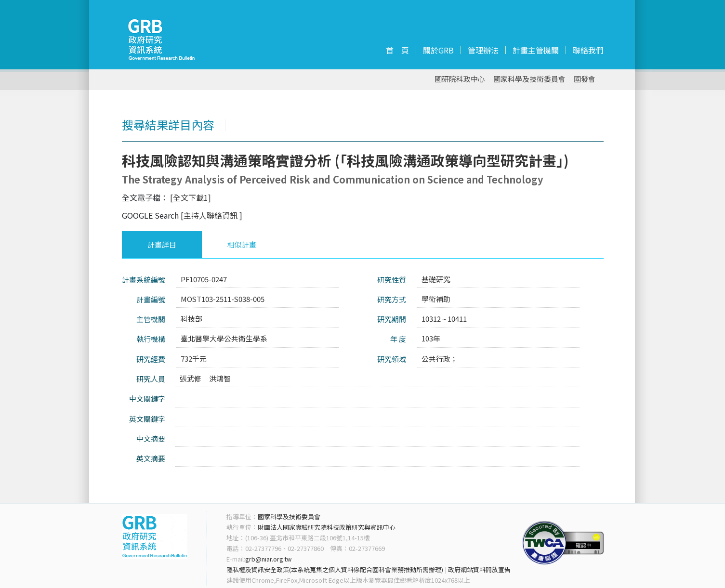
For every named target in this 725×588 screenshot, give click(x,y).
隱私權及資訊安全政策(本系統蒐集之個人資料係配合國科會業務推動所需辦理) (335, 569)
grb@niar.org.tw (268, 559)
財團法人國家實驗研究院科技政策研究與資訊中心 (327, 527)
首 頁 (397, 50)
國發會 (585, 79)
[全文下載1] (191, 197)
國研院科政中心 (460, 79)
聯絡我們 (588, 50)
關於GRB (438, 50)
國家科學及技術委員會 (529, 79)
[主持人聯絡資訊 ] (211, 215)
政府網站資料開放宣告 (479, 569)
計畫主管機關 (536, 50)
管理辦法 (483, 50)
